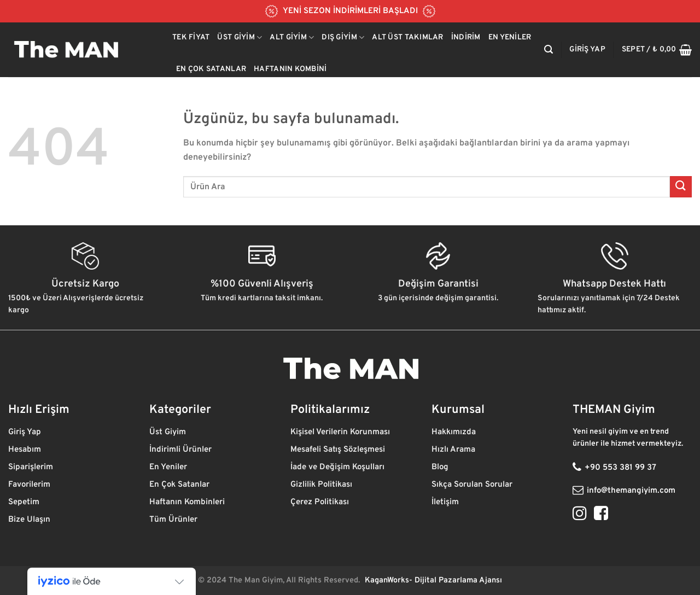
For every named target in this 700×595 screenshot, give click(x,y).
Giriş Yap (26, 432)
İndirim (466, 37)
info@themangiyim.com (631, 491)
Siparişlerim (32, 467)
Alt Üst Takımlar (407, 37)
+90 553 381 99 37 (620, 468)
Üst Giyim (240, 37)
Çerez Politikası (321, 502)
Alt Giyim (292, 37)
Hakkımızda (455, 432)
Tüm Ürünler (174, 520)
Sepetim (25, 502)
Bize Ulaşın (29, 520)
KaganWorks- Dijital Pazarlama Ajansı (433, 581)
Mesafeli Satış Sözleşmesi (338, 450)
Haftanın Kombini (290, 69)
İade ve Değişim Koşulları (337, 467)
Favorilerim (30, 485)
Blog (441, 467)
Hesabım (25, 450)
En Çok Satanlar (211, 69)
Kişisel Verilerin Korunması (341, 432)
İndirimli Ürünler (182, 450)
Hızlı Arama (454, 450)
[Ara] (549, 49)
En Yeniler (510, 37)
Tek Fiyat (191, 37)
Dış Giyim (343, 37)
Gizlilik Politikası (322, 485)
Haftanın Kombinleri (187, 502)
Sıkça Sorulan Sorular (472, 485)
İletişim (446, 502)
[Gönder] (681, 187)
